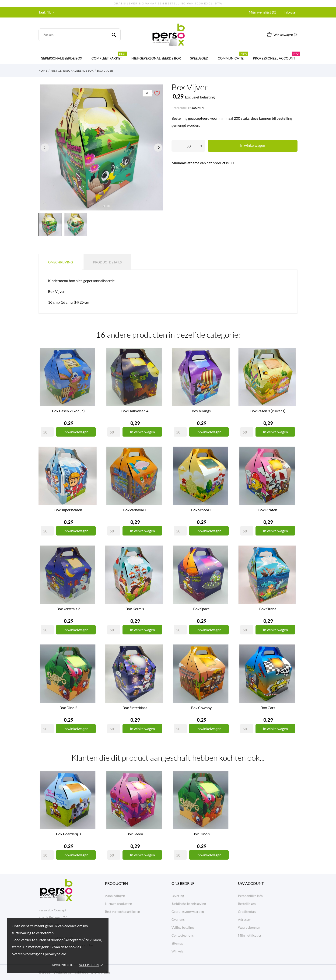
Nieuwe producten (119, 904)
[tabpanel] (101, 147)
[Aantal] (188, 146)
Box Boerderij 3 (68, 834)
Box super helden (68, 510)
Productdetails (107, 262)
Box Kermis (135, 609)
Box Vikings (201, 411)
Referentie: (180, 108)
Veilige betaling (183, 927)
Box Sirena (268, 609)
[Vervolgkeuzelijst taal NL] (51, 12)
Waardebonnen (249, 927)
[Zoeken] (80, 35)
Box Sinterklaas (135, 708)
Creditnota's (247, 912)
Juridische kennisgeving (189, 904)
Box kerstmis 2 (68, 609)
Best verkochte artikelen (122, 912)
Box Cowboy (201, 708)
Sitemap (177, 943)
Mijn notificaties (250, 935)
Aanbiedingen (115, 896)
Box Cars (268, 708)
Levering (178, 896)
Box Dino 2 (68, 708)
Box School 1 (201, 510)
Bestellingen (247, 904)
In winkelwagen (253, 145)
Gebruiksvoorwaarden (188, 912)
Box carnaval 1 (135, 510)
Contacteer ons (183, 935)
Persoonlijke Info (250, 896)
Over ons (178, 919)
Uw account (251, 883)
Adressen (245, 919)
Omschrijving (60, 262)
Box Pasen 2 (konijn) (68, 411)
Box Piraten (268, 510)
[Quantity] (47, 432)
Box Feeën (135, 834)
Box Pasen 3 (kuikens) (268, 411)
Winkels (177, 951)
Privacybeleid (62, 965)
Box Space (201, 609)
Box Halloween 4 (135, 411)
